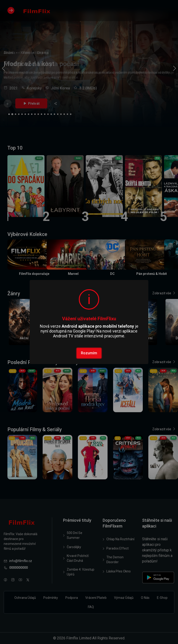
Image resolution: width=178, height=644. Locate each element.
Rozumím (89, 353)
